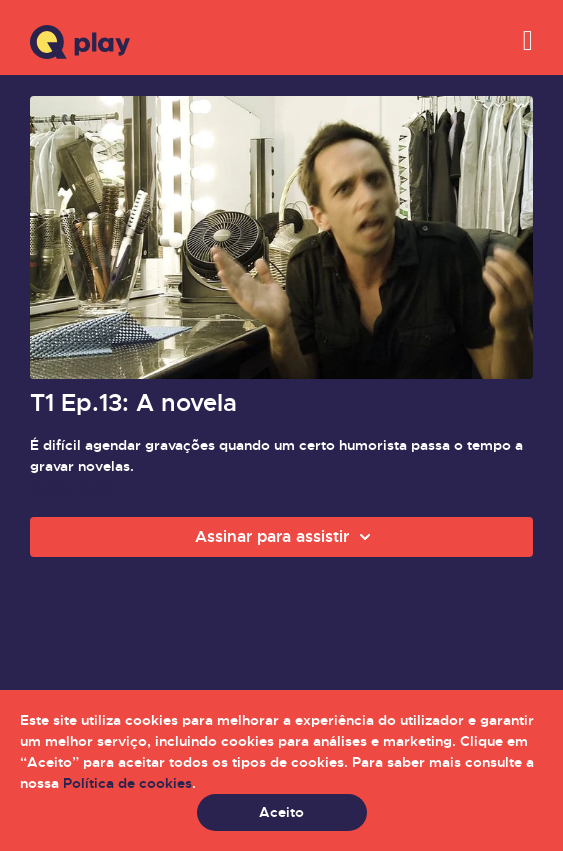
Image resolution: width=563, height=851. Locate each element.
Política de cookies (127, 783)
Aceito (281, 812)
